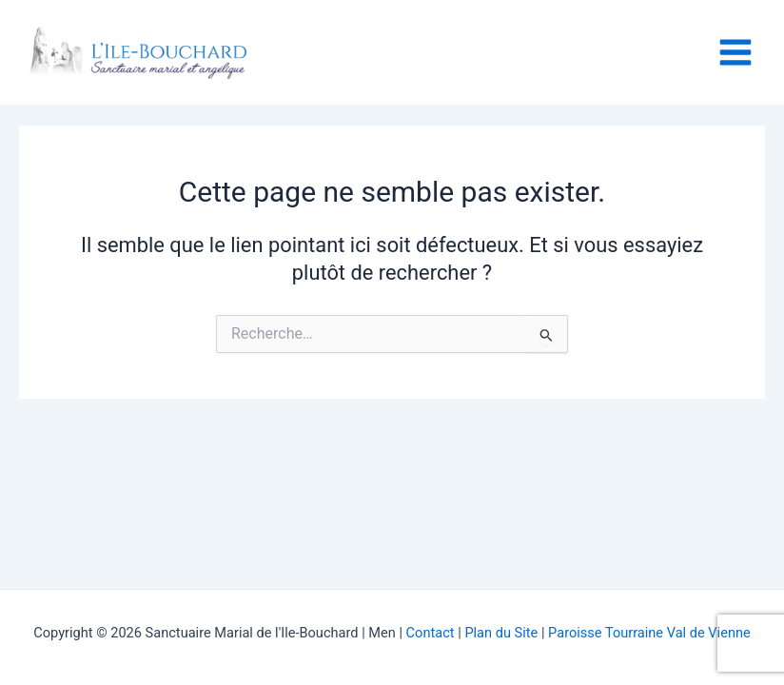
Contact (432, 633)
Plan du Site (501, 633)
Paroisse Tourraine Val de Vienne (649, 633)
